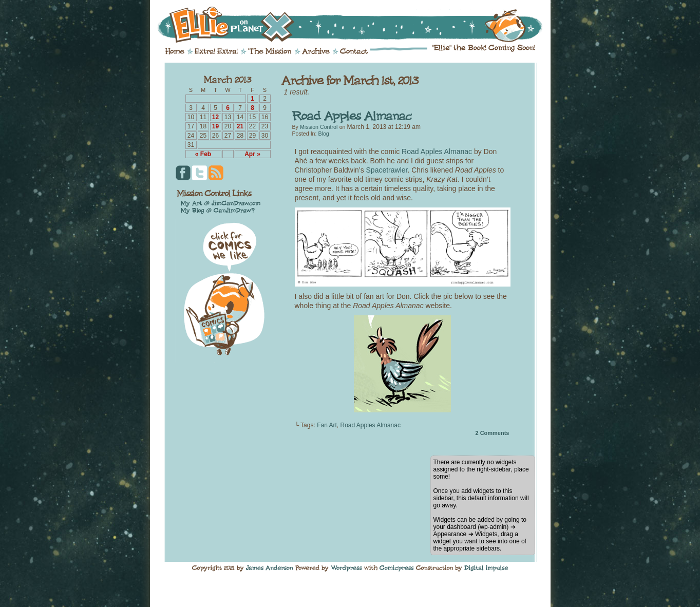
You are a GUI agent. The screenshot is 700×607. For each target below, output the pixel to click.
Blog (323, 134)
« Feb (203, 154)
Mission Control (319, 127)
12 (215, 117)
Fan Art (327, 425)
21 (240, 126)
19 (215, 126)
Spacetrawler (387, 170)
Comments (492, 433)
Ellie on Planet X (357, 25)
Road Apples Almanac (437, 151)
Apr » (252, 154)
